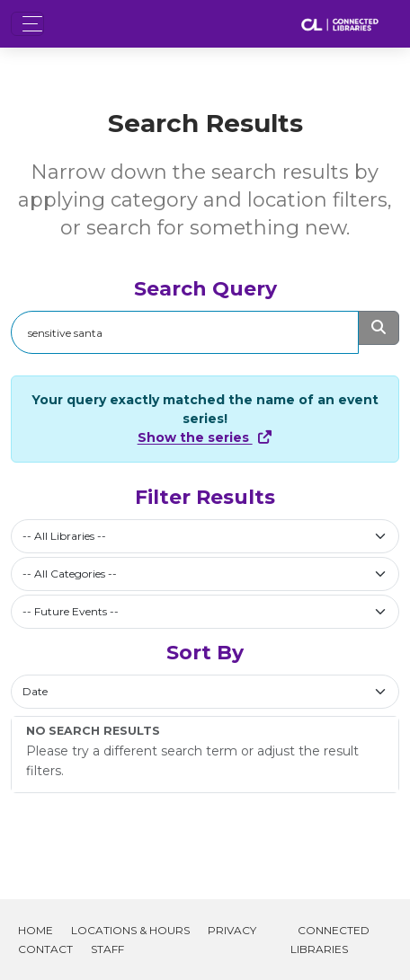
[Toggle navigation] (27, 24)
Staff (107, 949)
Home (36, 930)
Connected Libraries (330, 940)
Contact (45, 949)
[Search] (185, 332)
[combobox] (205, 536)
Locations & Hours (130, 930)
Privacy (232, 930)
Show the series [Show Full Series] (205, 437)
